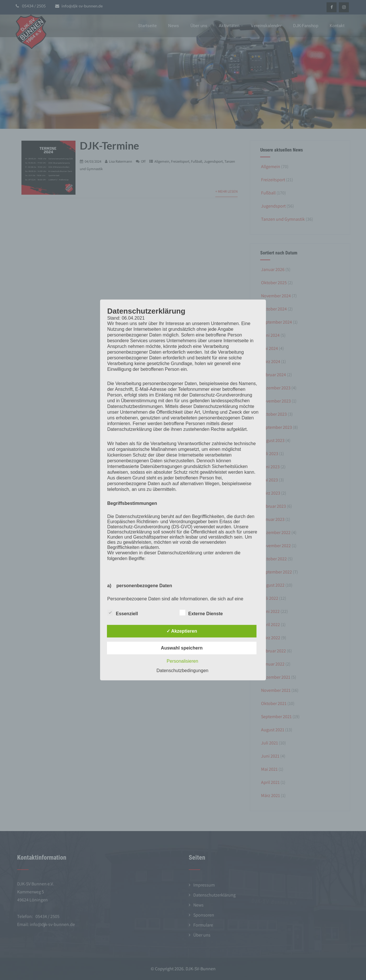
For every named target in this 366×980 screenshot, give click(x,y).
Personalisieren (182, 661)
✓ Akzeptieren (182, 631)
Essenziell (123, 613)
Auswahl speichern (182, 648)
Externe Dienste (201, 613)
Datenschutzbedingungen (182, 671)
